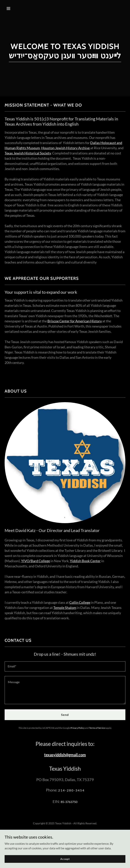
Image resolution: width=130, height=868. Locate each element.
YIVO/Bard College (36, 561)
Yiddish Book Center (85, 561)
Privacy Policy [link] (77, 728)
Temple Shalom (65, 608)
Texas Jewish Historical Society (28, 153)
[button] (18, 8)
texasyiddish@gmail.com (65, 755)
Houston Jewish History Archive (65, 148)
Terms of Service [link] (97, 728)
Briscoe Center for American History (75, 321)
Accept (65, 862)
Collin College (80, 602)
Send (65, 715)
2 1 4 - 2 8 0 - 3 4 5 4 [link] (71, 790)
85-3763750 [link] (69, 802)
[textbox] (65, 666)
